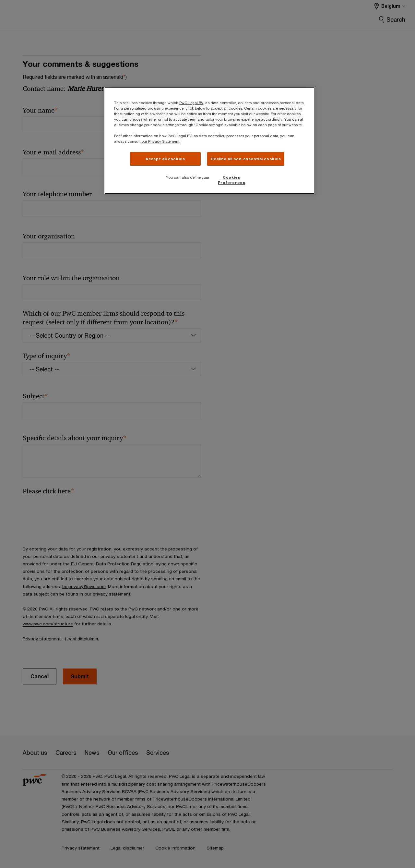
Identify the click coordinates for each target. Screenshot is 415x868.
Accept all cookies (165, 159)
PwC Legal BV (191, 103)
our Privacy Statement (160, 141)
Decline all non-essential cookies (246, 159)
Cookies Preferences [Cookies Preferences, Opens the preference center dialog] (231, 180)
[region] (210, 140)
